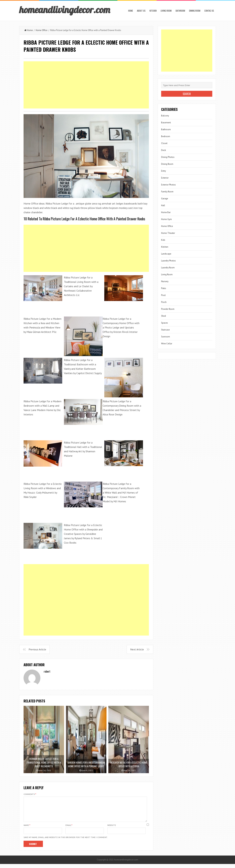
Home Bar (166, 212)
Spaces (165, 323)
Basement (166, 123)
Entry (164, 171)
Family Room (167, 192)
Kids (163, 240)
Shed (164, 316)
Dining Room (195, 11)
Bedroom (166, 136)
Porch (164, 302)
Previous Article (37, 649)
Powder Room (168, 309)
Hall (163, 205)
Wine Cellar (167, 344)
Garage (165, 199)
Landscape (166, 254)
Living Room (166, 11)
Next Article (137, 649)
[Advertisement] (86, 85)
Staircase (165, 330)
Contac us (209, 11)
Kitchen (153, 11)
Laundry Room (168, 268)
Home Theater (168, 233)
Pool (163, 295)
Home (131, 11)
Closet (164, 143)
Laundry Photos (168, 261)
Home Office (42, 30)
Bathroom (180, 11)
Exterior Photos (168, 185)
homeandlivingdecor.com (65, 10)
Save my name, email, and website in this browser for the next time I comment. (66, 841)
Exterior (165, 178)
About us (141, 11)
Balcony (165, 116)
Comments (30, 794)
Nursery (165, 281)
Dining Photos (168, 157)
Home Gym (166, 219)
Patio (164, 288)
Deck (164, 150)
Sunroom (166, 337)
